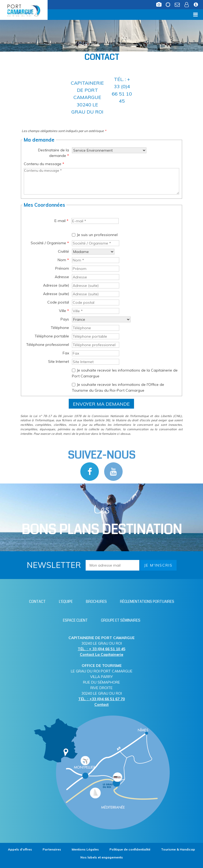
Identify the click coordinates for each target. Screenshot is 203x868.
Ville (64, 311)
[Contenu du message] (101, 181)
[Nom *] (96, 260)
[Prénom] (96, 269)
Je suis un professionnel (97, 235)
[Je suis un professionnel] (74, 235)
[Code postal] (96, 302)
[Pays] (101, 319)
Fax (66, 353)
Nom (63, 260)
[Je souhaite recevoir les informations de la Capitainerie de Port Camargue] (74, 370)
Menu (12, 14)
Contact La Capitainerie (101, 654)
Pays (65, 319)
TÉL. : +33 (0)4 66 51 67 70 (101, 699)
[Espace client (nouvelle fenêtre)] (186, 3)
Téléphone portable (52, 336)
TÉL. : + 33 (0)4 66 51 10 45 (101, 649)
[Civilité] (93, 252)
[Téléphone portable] (96, 336)
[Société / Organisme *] (96, 243)
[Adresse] (96, 277)
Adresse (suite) (56, 285)
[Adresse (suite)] (96, 286)
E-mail (61, 221)
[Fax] (96, 353)
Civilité (63, 251)
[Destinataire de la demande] (109, 150)
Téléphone (60, 328)
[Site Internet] (96, 362)
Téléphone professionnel (48, 345)
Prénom (62, 268)
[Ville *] (96, 311)
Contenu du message (44, 164)
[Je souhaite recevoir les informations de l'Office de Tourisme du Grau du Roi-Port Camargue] (74, 385)
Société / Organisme (50, 243)
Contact (101, 704)
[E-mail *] (95, 221)
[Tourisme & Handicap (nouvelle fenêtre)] (178, 849)
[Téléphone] (96, 328)
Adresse (62, 277)
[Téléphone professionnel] (96, 345)
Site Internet (59, 361)
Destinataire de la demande (54, 153)
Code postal (58, 302)
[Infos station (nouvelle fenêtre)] (196, 3)
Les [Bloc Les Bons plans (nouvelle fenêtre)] (102, 521)
